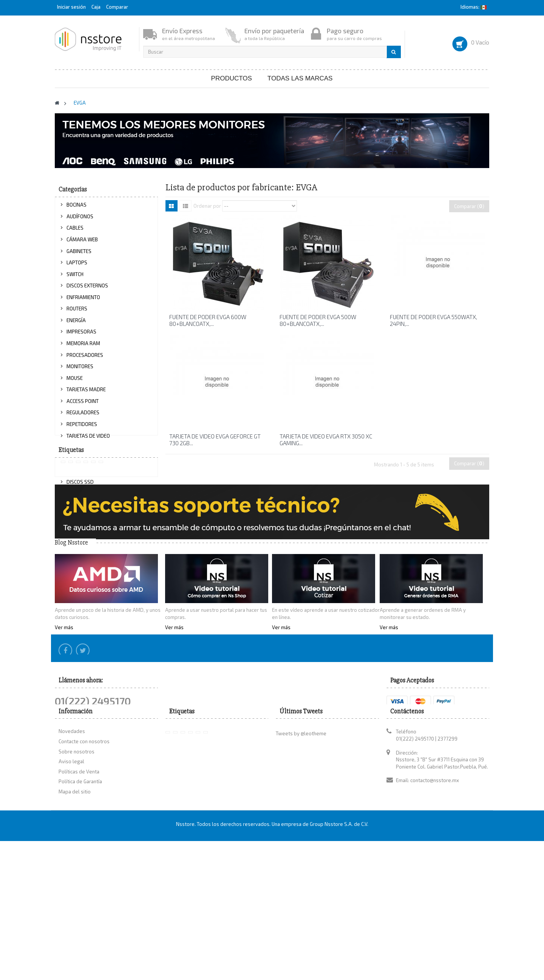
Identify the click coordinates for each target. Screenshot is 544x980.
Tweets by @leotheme (301, 867)
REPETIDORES (82, 428)
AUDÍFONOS (80, 220)
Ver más (64, 731)
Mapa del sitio (75, 925)
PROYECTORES (83, 520)
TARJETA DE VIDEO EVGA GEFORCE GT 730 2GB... (215, 440)
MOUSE (75, 381)
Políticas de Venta (79, 905)
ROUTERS (77, 312)
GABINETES (79, 255)
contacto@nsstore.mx (435, 914)
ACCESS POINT (83, 404)
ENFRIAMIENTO (83, 301)
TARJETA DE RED (84, 451)
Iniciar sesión (72, 7)
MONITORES (80, 370)
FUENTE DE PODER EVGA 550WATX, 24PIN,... (433, 320)
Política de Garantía (80, 915)
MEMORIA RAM (83, 347)
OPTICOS (76, 508)
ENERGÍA (76, 324)
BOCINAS (76, 208)
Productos (232, 78)
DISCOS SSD (80, 485)
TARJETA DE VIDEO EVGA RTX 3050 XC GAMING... (326, 440)
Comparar (117, 7)
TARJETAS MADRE (86, 393)
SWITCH (75, 278)
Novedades (72, 865)
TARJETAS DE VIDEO (88, 439)
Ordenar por (207, 205)
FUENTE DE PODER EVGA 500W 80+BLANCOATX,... (318, 320)
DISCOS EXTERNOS (87, 289)
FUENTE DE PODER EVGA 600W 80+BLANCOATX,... (208, 320)
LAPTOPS (77, 266)
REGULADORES (83, 416)
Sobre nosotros (76, 885)
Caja (96, 7)
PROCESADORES (85, 358)
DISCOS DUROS (83, 497)
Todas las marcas (300, 78)
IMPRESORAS (81, 335)
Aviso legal (71, 895)
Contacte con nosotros (84, 875)
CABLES (75, 231)
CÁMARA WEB (82, 243)
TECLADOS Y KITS (85, 474)
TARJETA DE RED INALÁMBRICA (100, 462)
